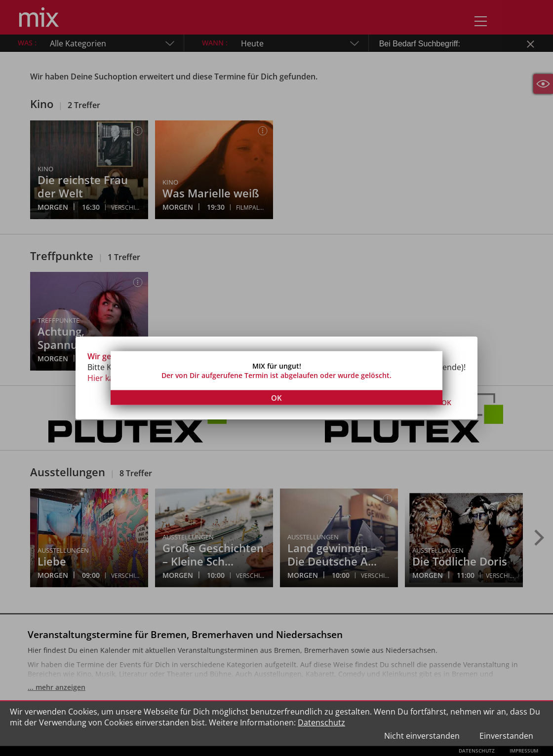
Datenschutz (321, 722)
